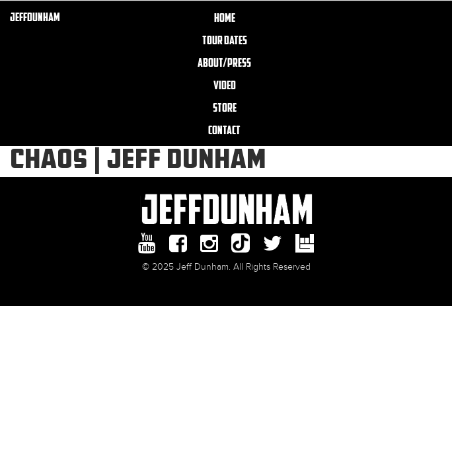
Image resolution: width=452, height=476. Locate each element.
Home (225, 17)
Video (225, 85)
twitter (273, 243)
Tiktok (241, 243)
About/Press (224, 62)
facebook (178, 243)
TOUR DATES (225, 40)
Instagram (209, 243)
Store (225, 107)
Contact (224, 130)
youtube (147, 243)
